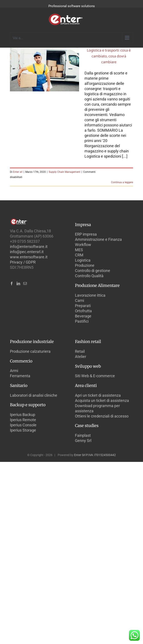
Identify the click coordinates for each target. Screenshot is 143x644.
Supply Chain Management (64, 172)
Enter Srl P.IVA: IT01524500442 (95, 455)
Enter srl (18, 172)
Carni (79, 300)
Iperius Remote (23, 420)
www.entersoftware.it (29, 257)
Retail (80, 351)
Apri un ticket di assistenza (98, 395)
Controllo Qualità (89, 276)
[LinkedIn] (18, 283)
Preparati (83, 306)
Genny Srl (83, 441)
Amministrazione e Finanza (98, 239)
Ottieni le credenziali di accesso (102, 416)
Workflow (83, 245)
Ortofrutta (83, 311)
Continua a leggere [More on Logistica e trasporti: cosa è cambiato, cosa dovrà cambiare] (122, 182)
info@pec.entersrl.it (27, 252)
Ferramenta (20, 376)
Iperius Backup (23, 415)
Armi (14, 371)
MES (79, 250)
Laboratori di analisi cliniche (34, 395)
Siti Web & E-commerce (95, 376)
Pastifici (82, 321)
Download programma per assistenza (97, 408)
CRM (79, 255)
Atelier (81, 357)
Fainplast (83, 435)
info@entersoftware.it (29, 247)
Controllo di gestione (93, 271)
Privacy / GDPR (23, 262)
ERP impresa (86, 234)
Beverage (83, 316)
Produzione (85, 265)
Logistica (83, 260)
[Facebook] (12, 283)
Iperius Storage (23, 430)
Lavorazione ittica (90, 295)
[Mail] (25, 283)
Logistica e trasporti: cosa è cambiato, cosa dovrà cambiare (109, 56)
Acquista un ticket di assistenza (102, 400)
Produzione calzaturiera (30, 351)
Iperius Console (23, 425)
